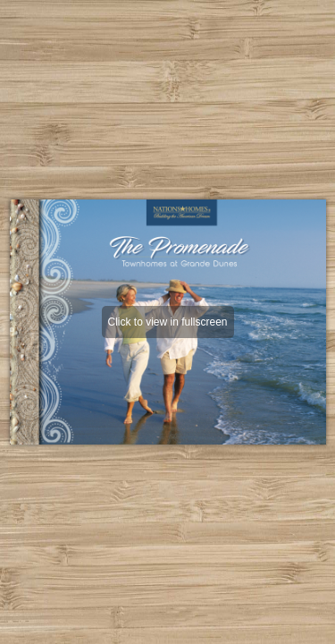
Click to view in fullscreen (167, 322)
